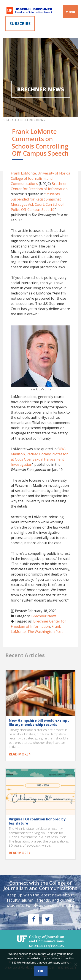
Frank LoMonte (23, 173)
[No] (76, 964)
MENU (70, 12)
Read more (20, 754)
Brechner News (44, 616)
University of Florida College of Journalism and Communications (40, 178)
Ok (41, 971)
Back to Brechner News (24, 120)
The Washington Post (45, 632)
